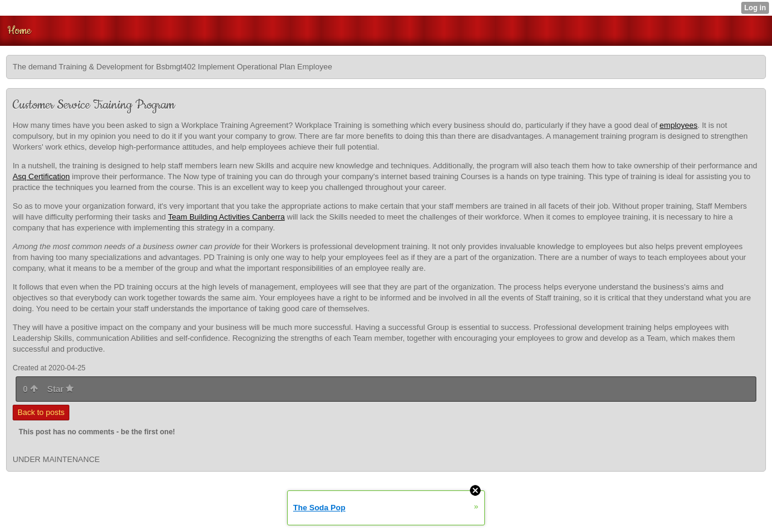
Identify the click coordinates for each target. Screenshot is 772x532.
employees (679, 125)
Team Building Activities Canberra (226, 217)
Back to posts (41, 412)
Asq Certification (41, 176)
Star (60, 389)
